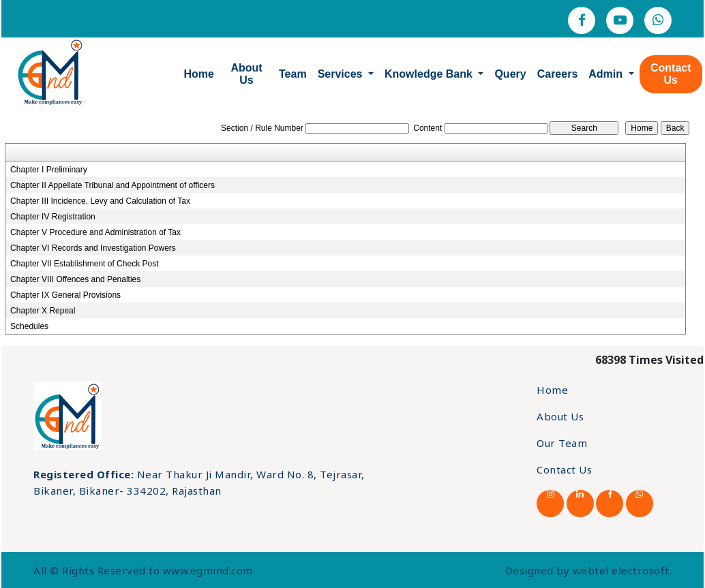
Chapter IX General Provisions (65, 295)
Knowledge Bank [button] (430, 74)
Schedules (29, 326)
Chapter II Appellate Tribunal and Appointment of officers (112, 185)
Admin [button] (607, 74)
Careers (558, 74)
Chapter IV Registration (53, 217)
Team (293, 74)
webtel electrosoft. (622, 570)
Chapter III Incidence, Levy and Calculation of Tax (100, 201)
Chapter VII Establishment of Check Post (84, 264)
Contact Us (671, 74)
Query (510, 74)
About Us (246, 74)
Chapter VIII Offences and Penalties (75, 279)
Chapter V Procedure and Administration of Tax (95, 232)
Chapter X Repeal (43, 311)
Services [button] (342, 74)
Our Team (562, 443)
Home (199, 74)
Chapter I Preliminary (49, 170)
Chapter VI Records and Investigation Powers (93, 248)
